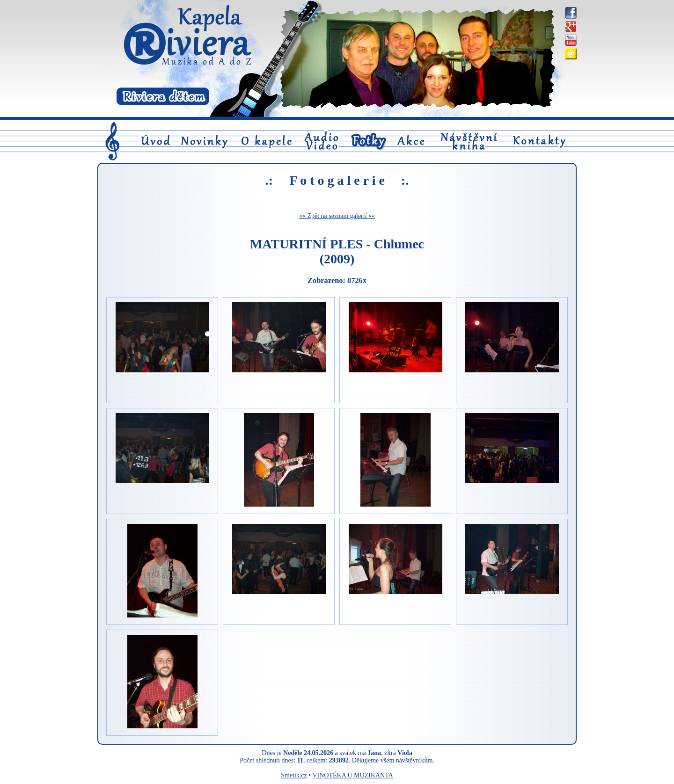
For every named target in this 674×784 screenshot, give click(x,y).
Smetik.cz (294, 775)
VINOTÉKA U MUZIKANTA (352, 775)
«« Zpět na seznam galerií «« (337, 216)
